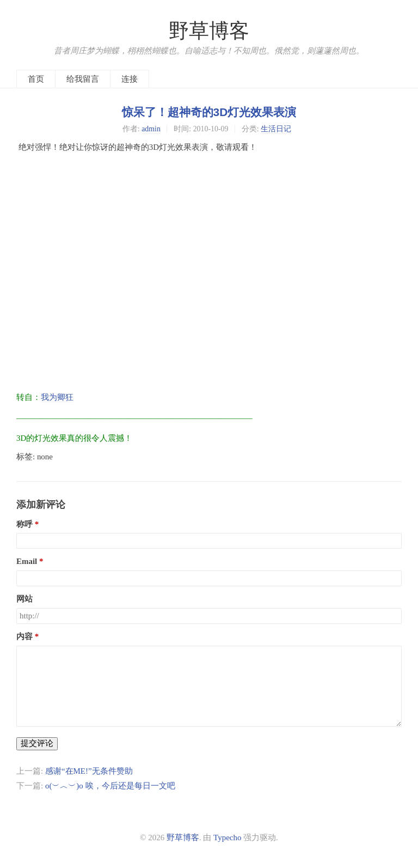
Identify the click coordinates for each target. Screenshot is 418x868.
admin (151, 129)
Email (27, 561)
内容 (24, 636)
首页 (36, 79)
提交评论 (37, 743)
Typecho (227, 837)
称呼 (24, 524)
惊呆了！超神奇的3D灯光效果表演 (209, 112)
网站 (24, 599)
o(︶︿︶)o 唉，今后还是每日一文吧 (110, 786)
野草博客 (209, 31)
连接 (130, 79)
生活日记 (276, 129)
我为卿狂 (57, 397)
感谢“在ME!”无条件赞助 (89, 771)
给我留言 (83, 79)
